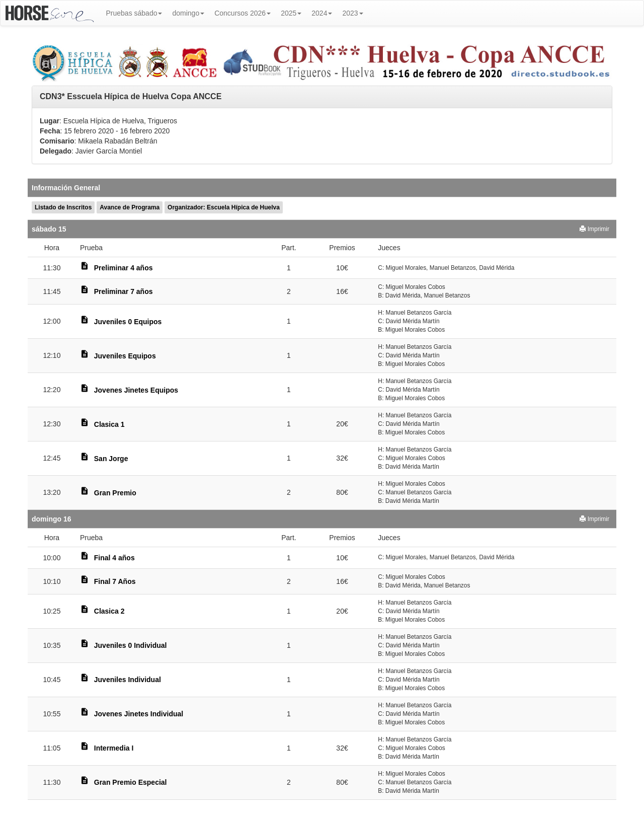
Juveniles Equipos (125, 356)
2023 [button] (352, 13)
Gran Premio (115, 493)
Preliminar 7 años (124, 291)
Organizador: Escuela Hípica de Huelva (224, 207)
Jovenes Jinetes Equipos (136, 390)
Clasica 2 (109, 611)
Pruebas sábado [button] (134, 13)
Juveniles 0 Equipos (128, 322)
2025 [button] (291, 13)
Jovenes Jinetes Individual (139, 714)
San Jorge (111, 459)
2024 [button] (322, 13)
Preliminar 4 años (124, 268)
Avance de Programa (130, 207)
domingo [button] (188, 13)
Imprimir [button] (594, 229)
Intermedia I (114, 748)
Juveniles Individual (128, 680)
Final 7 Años (115, 581)
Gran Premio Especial (131, 782)
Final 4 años (114, 558)
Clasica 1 (109, 424)
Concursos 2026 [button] (243, 13)
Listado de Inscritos (63, 207)
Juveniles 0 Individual (131, 645)
